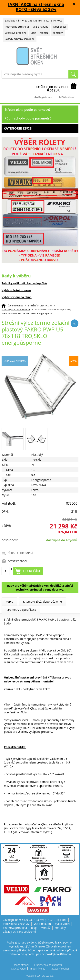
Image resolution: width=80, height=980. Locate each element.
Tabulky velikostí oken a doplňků (24, 283)
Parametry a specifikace (21, 610)
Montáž (44, 33)
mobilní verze (38, 969)
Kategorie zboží (40, 128)
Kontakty (58, 33)
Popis (9, 602)
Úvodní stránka (15, 306)
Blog (33, 33)
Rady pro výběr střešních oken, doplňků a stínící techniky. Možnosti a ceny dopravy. (40, 588)
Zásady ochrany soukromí (20, 39)
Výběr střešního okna (16, 290)
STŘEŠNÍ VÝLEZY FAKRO (40, 306)
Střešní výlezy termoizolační (16, 309)
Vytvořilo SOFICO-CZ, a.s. (40, 976)
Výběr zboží (59, 27)
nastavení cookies (60, 969)
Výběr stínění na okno (17, 297)
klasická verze (18, 969)
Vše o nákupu (41, 27)
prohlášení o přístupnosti (48, 965)
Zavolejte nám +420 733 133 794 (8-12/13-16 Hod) (33, 21)
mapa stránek (22, 965)
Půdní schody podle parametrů (28, 118)
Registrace (43, 97)
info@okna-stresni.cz (17, 27)
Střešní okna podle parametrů (27, 110)
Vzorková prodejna (16, 33)
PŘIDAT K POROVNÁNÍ (20, 553)
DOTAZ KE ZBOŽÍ (17, 561)
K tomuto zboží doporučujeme (42, 602)
